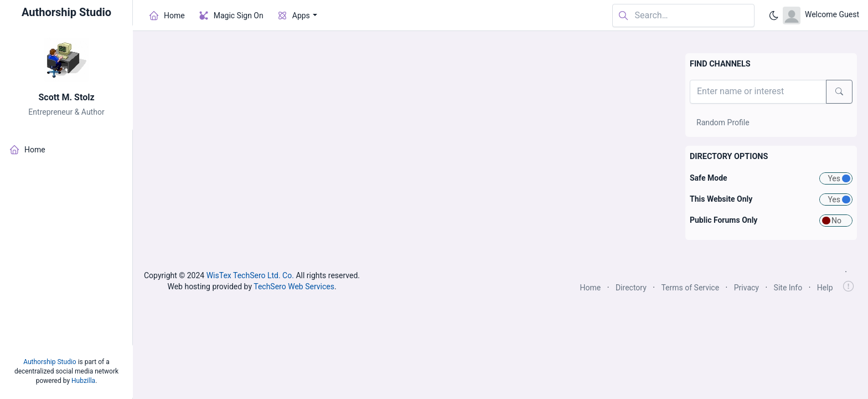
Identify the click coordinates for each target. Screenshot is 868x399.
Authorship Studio (50, 362)
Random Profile (723, 122)
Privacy (746, 288)
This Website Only (721, 199)
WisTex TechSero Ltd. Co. (250, 275)
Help (825, 288)
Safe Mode (709, 178)
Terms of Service (690, 288)
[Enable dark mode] (774, 16)
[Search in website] (683, 16)
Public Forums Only (724, 220)
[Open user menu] (821, 16)
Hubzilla (83, 381)
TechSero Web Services (294, 287)
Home (591, 288)
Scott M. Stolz (66, 97)
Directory (631, 288)
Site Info (788, 288)
